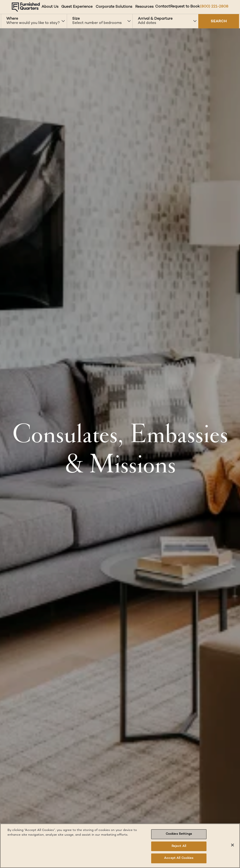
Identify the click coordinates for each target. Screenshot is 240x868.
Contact (163, 7)
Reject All (179, 846)
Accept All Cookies (179, 858)
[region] (120, 846)
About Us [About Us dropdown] (50, 7)
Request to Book (185, 7)
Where (12, 19)
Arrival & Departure (155, 19)
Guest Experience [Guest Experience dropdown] (77, 7)
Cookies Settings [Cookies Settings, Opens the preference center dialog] (179, 834)
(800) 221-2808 (214, 7)
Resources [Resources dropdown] (144, 7)
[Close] (232, 845)
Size (76, 19)
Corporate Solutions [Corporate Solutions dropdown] (114, 7)
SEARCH (219, 21)
